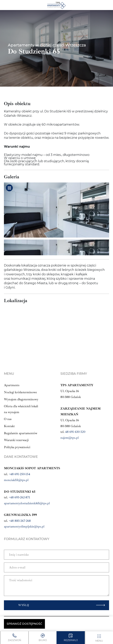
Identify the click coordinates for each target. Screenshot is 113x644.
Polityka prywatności (17, 447)
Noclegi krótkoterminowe (20, 392)
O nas (8, 419)
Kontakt (9, 426)
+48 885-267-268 (20, 521)
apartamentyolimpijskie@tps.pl (24, 526)
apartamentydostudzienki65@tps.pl (27, 503)
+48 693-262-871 (19, 497)
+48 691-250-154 (19, 474)
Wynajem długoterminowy (21, 399)
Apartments (12, 385)
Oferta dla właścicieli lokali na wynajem (21, 409)
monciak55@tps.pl (16, 480)
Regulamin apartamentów (21, 433)
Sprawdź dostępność (24, 624)
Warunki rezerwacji (16, 440)
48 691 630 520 (75, 432)
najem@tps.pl (70, 438)
